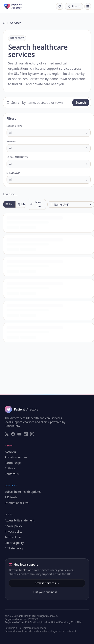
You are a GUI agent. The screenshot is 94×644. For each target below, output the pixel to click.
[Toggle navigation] (88, 6)
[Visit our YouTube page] (19, 434)
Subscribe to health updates (23, 492)
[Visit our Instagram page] (32, 434)
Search (81, 103)
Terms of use (13, 537)
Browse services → (47, 583)
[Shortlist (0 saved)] (60, 6)
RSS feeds (11, 497)
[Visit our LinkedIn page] (26, 434)
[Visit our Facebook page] (13, 434)
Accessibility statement (20, 520)
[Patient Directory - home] (16, 6)
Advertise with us (16, 457)
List (9, 204)
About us (11, 452)
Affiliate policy (14, 548)
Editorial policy (14, 543)
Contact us (12, 474)
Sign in (74, 6)
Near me (36, 204)
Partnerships (13, 463)
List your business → (47, 592)
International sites (17, 503)
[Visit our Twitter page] (7, 434)
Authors (10, 468)
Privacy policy (14, 532)
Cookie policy (13, 526)
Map (22, 204)
